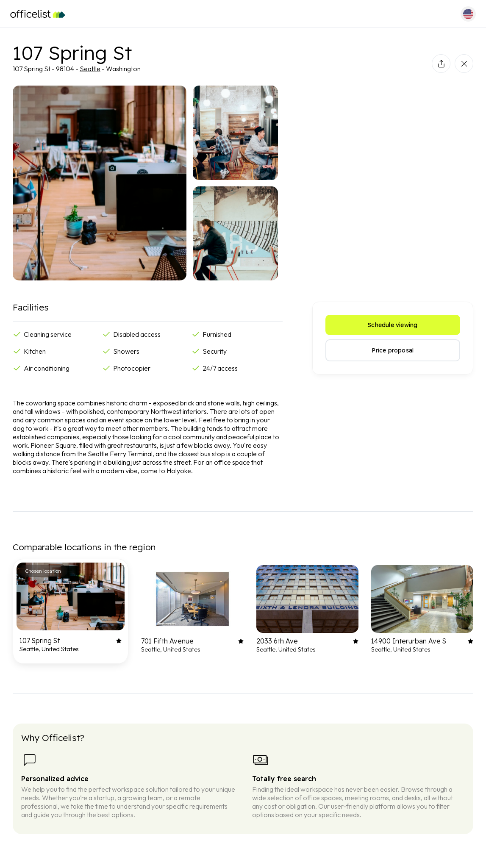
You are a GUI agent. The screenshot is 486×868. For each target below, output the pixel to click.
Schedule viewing (393, 325)
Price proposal (393, 350)
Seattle (90, 69)
